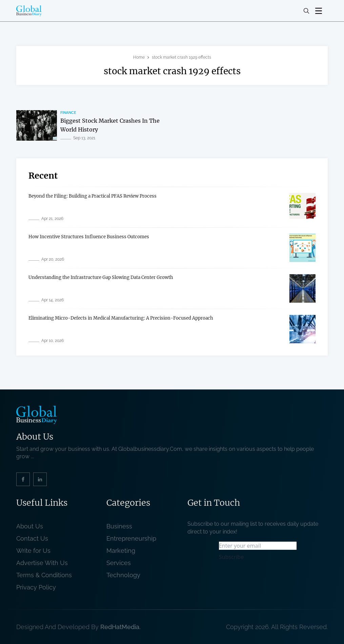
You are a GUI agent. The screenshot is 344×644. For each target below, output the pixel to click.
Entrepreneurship (131, 538)
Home (139, 57)
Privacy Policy (36, 587)
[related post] (37, 125)
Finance (68, 113)
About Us (30, 526)
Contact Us (32, 538)
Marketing (121, 551)
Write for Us (33, 551)
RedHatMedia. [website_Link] (120, 627)
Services (119, 563)
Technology (123, 575)
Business (119, 526)
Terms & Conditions (46, 575)
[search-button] (306, 11)
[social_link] (23, 479)
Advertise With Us (42, 563)
